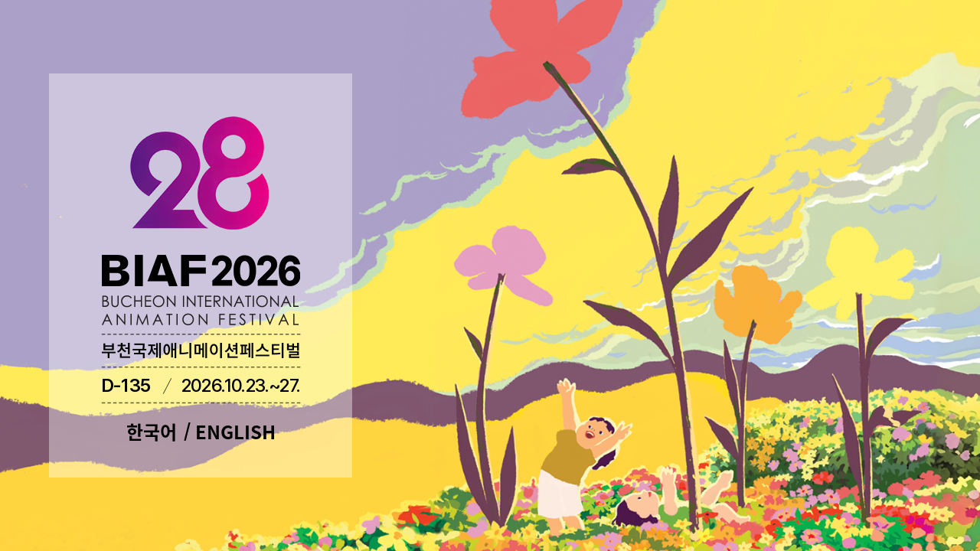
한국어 (152, 432)
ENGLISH (235, 432)
